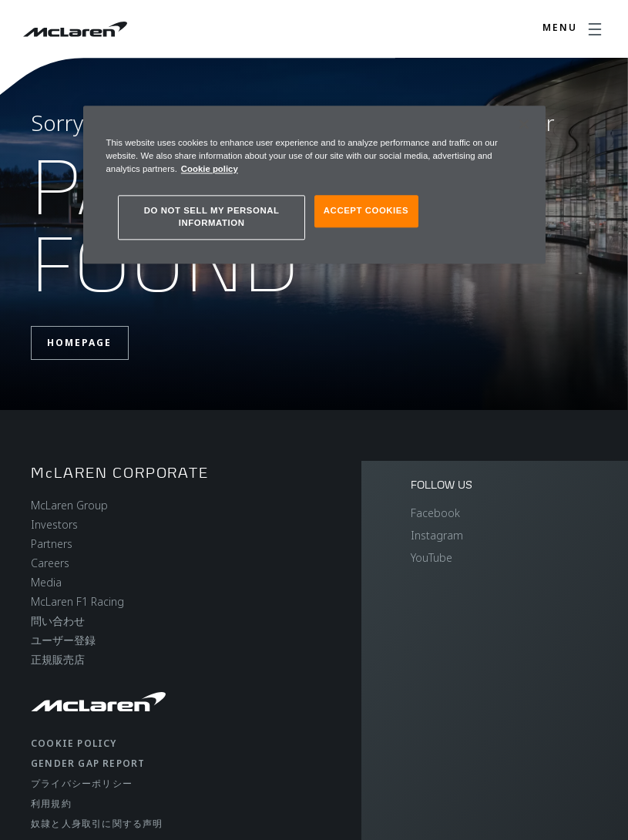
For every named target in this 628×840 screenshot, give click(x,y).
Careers (50, 563)
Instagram (437, 535)
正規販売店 (58, 659)
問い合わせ (58, 621)
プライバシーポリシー (82, 783)
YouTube (432, 558)
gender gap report (88, 763)
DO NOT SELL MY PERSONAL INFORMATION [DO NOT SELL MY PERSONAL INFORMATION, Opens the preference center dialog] (212, 217)
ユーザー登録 (63, 640)
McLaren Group (69, 505)
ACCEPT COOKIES (366, 210)
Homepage (79, 343)
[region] (314, 185)
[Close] (524, 124)
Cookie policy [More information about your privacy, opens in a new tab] (210, 169)
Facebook (435, 513)
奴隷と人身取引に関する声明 (97, 823)
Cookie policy (74, 743)
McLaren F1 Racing (77, 601)
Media (46, 582)
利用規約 (51, 803)
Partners (52, 544)
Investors (54, 524)
